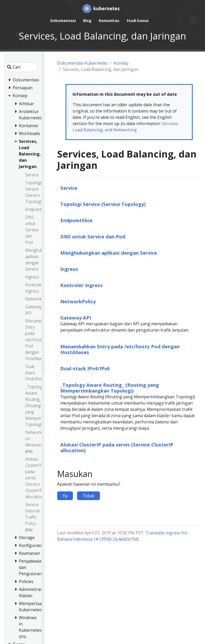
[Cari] (21, 67)
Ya (65, 496)
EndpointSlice (76, 220)
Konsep (121, 63)
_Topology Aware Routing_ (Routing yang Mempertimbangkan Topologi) (110, 388)
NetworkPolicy (78, 301)
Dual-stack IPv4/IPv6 (85, 368)
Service (69, 188)
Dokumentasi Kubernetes (82, 63)
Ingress (69, 269)
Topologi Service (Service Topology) (103, 204)
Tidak (88, 496)
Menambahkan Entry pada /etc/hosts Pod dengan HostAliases (120, 349)
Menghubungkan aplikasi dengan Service (109, 253)
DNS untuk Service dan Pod (93, 236)
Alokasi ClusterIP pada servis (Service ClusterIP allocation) (117, 447)
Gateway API (76, 318)
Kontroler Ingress (82, 285)
